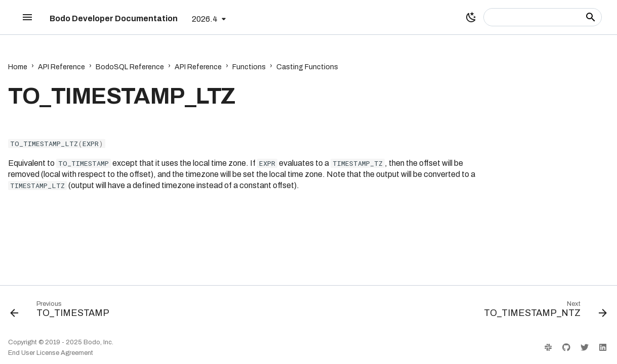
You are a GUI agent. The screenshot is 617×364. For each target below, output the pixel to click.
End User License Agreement (51, 353)
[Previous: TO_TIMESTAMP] (63, 311)
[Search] (543, 17)
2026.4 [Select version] (205, 19)
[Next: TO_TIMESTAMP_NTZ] (543, 311)
